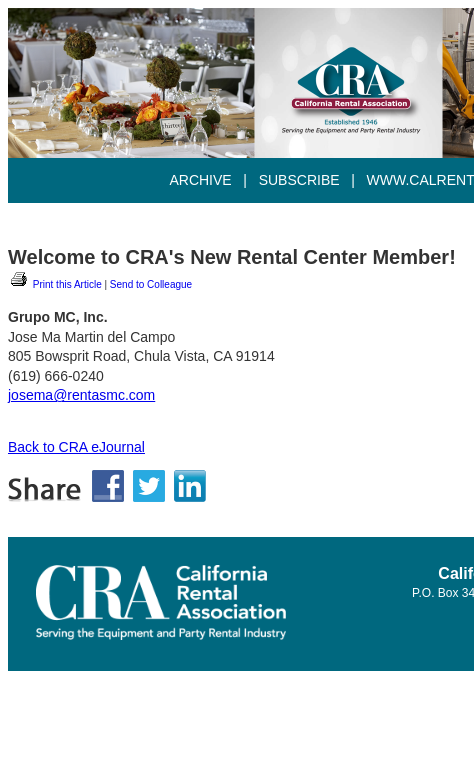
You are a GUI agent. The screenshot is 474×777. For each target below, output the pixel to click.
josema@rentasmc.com (81, 395)
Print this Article (55, 284)
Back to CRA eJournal (76, 447)
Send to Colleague (151, 284)
